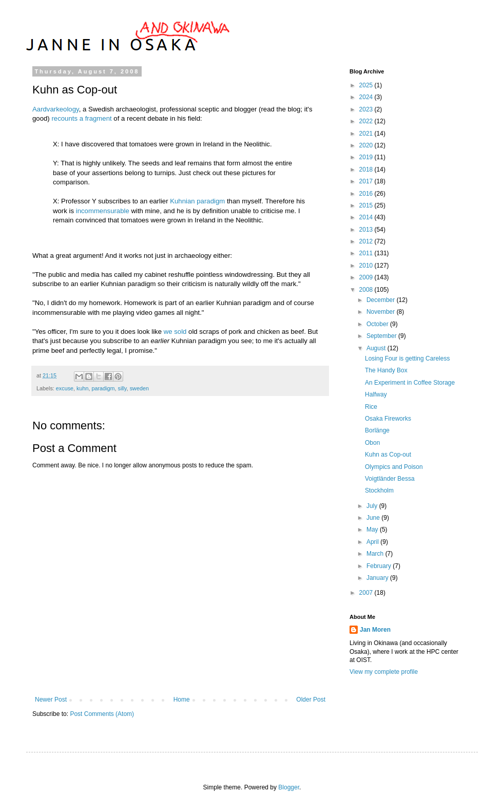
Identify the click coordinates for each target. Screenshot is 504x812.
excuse (65, 388)
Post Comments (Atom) (102, 714)
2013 (367, 230)
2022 (367, 121)
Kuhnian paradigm (197, 201)
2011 (367, 253)
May (373, 530)
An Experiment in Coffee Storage (410, 383)
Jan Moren (375, 630)
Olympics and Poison (394, 467)
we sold (175, 332)
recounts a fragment (81, 118)
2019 (367, 157)
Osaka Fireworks (388, 419)
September (382, 336)
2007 (367, 593)
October (378, 324)
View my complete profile (384, 672)
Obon (372, 443)
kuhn (82, 388)
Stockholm (379, 490)
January (378, 578)
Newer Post (51, 700)
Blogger (289, 787)
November (382, 312)
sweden (139, 388)
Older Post (311, 700)
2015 (367, 205)
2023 (367, 109)
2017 (367, 181)
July (373, 506)
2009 (367, 277)
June (374, 518)
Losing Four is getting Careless (407, 358)
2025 (367, 85)
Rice (371, 407)
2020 (367, 145)
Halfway (376, 394)
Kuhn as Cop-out (388, 455)
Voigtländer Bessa (390, 479)
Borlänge (377, 430)
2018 (367, 169)
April (373, 542)
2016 (367, 194)
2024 (367, 97)
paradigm (103, 388)
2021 (367, 134)
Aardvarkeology (56, 109)
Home (182, 700)
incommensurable (103, 211)
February (380, 566)
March (376, 554)
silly (122, 388)
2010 (367, 266)
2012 (367, 241)
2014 (367, 217)
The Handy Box (386, 370)
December (382, 300)
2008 (367, 290)
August (377, 348)
